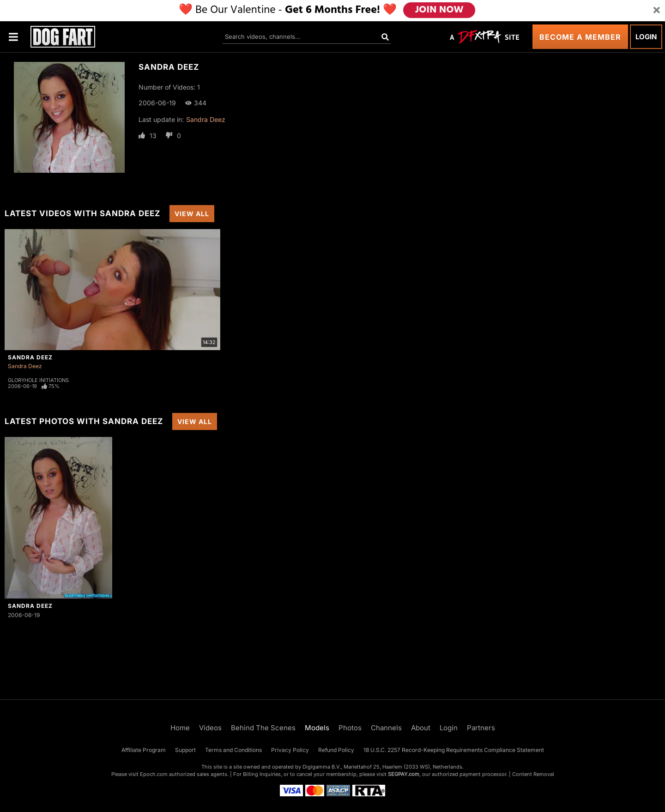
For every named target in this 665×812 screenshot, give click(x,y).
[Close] (657, 11)
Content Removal (533, 774)
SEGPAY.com (404, 774)
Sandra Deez (206, 119)
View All (192, 214)
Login (646, 37)
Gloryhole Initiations (38, 380)
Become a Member (580, 37)
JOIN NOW (439, 10)
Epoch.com (154, 774)
